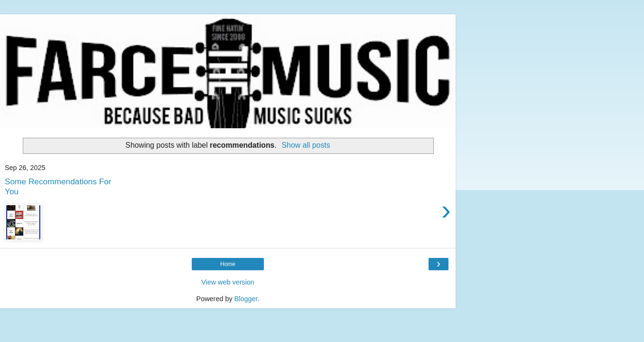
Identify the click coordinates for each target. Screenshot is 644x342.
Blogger (246, 299)
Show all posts (306, 145)
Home (228, 264)
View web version (228, 282)
